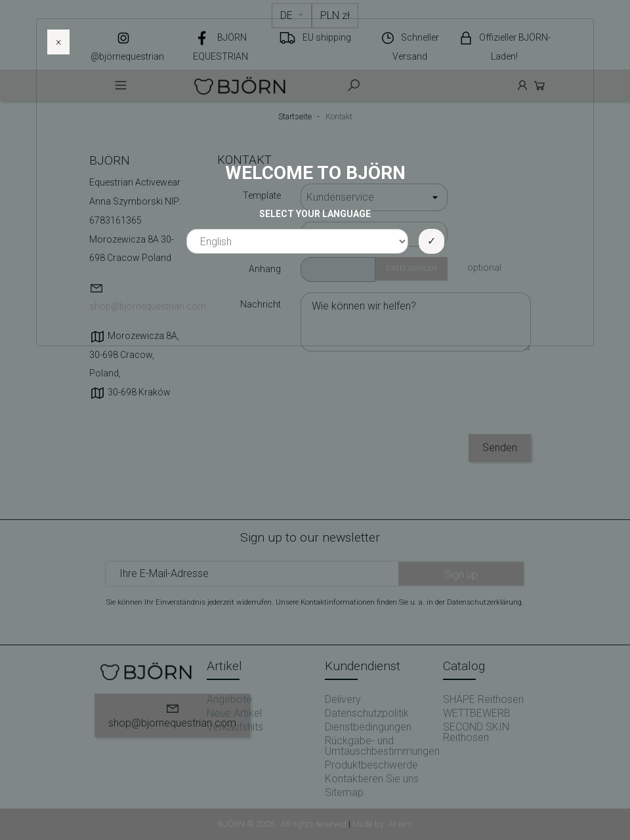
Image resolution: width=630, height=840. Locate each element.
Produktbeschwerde (371, 765)
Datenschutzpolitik (367, 713)
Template (262, 195)
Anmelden (522, 85)
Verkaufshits (235, 727)
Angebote (229, 699)
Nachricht (261, 304)
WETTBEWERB (477, 713)
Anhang (265, 269)
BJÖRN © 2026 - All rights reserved (283, 824)
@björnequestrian (127, 56)
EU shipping (327, 37)
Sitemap (344, 792)
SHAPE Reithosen (483, 699)
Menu (121, 85)
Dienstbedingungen (368, 727)
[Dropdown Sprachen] (292, 16)
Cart (539, 85)
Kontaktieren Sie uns (372, 779)
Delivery (343, 699)
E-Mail (268, 233)
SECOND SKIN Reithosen (476, 732)
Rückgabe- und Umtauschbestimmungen (382, 746)
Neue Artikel (234, 713)
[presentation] (431, 398)
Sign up (461, 575)
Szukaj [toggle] (354, 85)
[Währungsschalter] (335, 16)
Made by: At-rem (382, 824)
